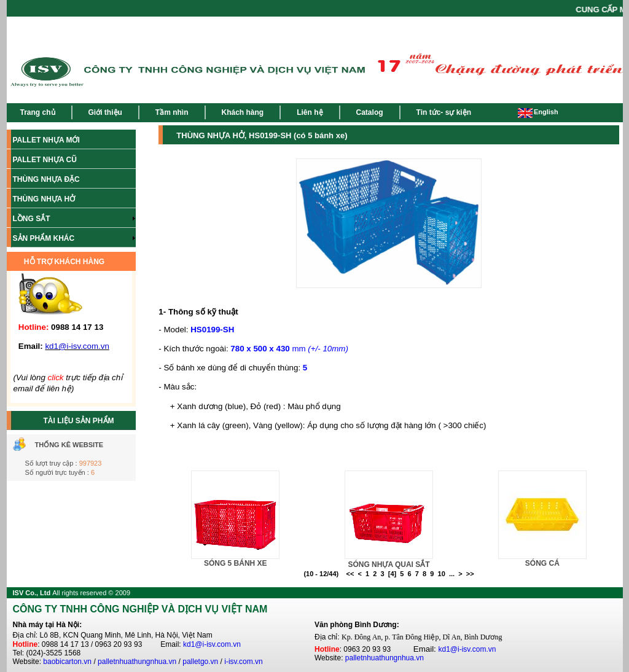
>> (470, 574)
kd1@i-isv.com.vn (212, 644)
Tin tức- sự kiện (444, 112)
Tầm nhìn (172, 112)
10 (442, 574)
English (538, 112)
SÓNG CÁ (542, 563)
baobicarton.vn (67, 662)
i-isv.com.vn (243, 662)
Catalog (370, 112)
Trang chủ (38, 112)
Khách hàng (243, 112)
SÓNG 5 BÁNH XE (236, 563)
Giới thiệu (105, 112)
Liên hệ (310, 112)
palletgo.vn (200, 662)
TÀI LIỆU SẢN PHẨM (79, 421)
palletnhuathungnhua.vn (137, 662)
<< (350, 574)
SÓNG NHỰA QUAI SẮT (389, 565)
